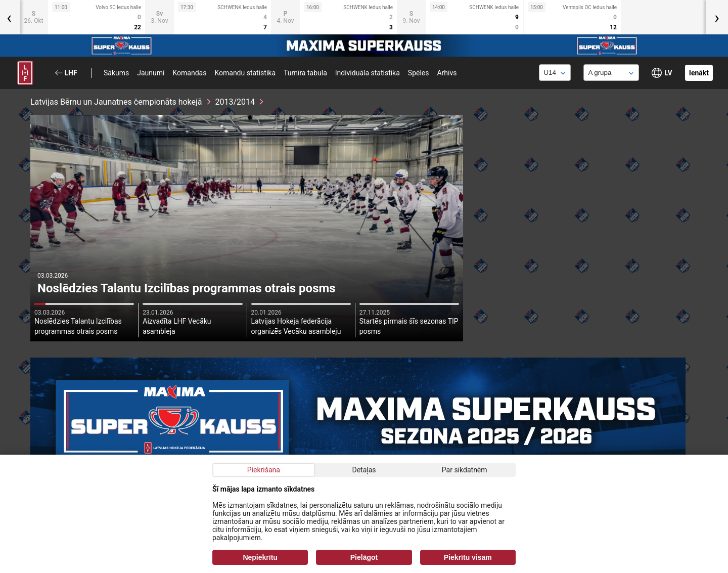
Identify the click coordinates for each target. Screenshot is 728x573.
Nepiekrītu (260, 557)
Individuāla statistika (368, 73)
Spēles (419, 73)
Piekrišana (264, 470)
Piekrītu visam (468, 557)
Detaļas (364, 470)
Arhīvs (447, 73)
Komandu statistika (245, 73)
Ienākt (699, 73)
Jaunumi (151, 73)
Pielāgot (364, 557)
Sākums (116, 73)
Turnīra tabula (305, 73)
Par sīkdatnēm (465, 470)
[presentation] (717, 17)
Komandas (189, 73)
